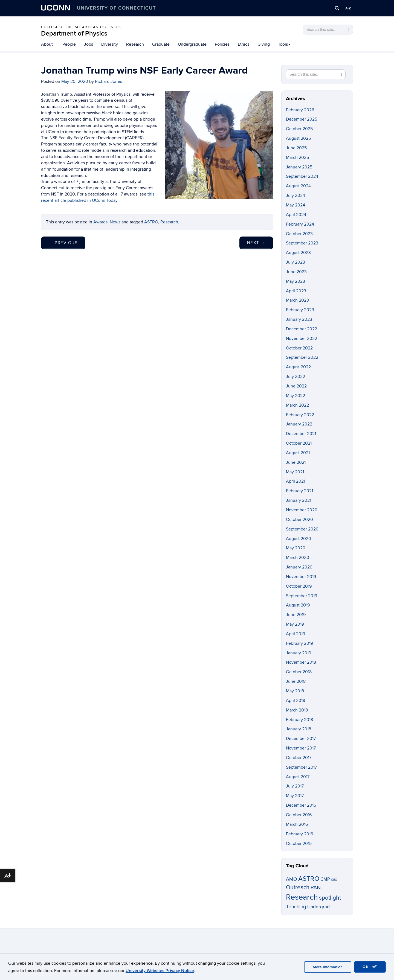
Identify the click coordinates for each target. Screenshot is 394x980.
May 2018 (295, 691)
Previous (63, 243)
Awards (100, 222)
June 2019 (296, 615)
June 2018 (296, 681)
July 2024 (296, 196)
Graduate (161, 44)
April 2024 (296, 215)
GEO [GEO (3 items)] (334, 880)
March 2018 (297, 710)
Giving (264, 44)
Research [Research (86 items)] (302, 897)
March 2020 (298, 558)
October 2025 (299, 129)
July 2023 (296, 262)
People (69, 44)
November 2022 (302, 339)
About (47, 44)
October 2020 (299, 520)
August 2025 (298, 138)
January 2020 (299, 567)
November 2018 (301, 662)
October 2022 (299, 348)
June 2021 (296, 462)
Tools (284, 44)
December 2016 (301, 805)
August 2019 (298, 605)
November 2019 (301, 577)
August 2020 (299, 539)
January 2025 (299, 167)
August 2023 (298, 253)
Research (135, 44)
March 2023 (297, 300)
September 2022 (302, 357)
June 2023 (296, 272)
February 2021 (299, 491)
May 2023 (296, 281)
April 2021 (296, 481)
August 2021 (298, 453)
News (115, 222)
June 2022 (296, 386)
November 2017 (301, 748)
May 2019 (295, 624)
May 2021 (295, 472)
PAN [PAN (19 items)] (316, 887)
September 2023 (302, 243)
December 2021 (301, 434)
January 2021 (299, 500)
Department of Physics (74, 33)
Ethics (244, 44)
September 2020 (302, 529)
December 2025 (302, 119)
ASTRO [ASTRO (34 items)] (309, 879)
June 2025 (296, 148)
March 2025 (297, 157)
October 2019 (299, 586)
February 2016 (299, 834)
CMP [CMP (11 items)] (325, 879)
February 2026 (300, 110)
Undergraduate (192, 44)
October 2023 (299, 234)
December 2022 (302, 329)
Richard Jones (108, 81)
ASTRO (151, 222)
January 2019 (299, 653)
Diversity (110, 44)
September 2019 (302, 596)
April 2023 (296, 291)
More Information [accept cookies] (328, 967)
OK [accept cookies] (370, 967)
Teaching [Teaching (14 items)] (296, 907)
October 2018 (299, 672)
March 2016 (297, 824)
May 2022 (296, 396)
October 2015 (299, 844)
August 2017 (298, 777)
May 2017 (295, 796)
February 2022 (300, 415)
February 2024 (300, 224)
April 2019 (296, 634)
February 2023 (300, 310)
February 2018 (299, 720)
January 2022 (299, 424)
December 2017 (301, 739)
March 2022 (297, 405)
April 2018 (296, 701)
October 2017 (299, 758)
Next (256, 243)
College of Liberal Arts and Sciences (81, 27)
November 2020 (302, 510)
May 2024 (296, 205)
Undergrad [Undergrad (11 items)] (318, 907)
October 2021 (299, 443)
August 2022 (298, 367)
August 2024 (298, 186)
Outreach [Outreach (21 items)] (298, 887)
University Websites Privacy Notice (160, 971)
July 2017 (295, 786)
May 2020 (296, 548)
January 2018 (299, 729)
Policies (222, 44)
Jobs (89, 44)
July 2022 (296, 377)
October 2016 (299, 815)
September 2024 (302, 176)
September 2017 (301, 767)
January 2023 (299, 319)
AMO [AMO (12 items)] (292, 879)
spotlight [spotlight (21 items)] (330, 898)
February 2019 (299, 643)
